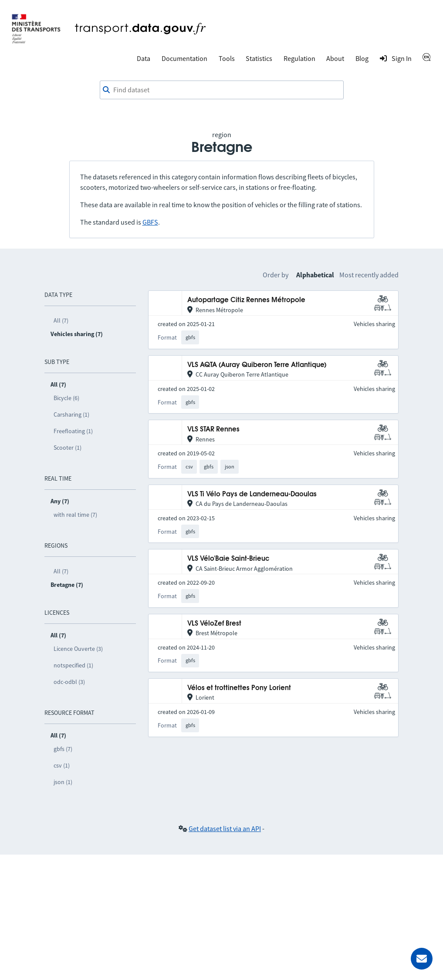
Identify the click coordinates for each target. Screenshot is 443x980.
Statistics (259, 58)
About (335, 58)
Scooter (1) (68, 448)
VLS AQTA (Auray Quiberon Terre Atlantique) (257, 365)
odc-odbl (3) (69, 682)
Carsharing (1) (71, 414)
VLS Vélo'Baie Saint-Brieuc (228, 559)
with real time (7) (75, 515)
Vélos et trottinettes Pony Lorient (239, 688)
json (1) (63, 782)
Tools (227, 58)
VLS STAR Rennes (213, 429)
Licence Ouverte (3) (78, 649)
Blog (362, 58)
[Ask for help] (422, 959)
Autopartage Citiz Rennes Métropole (246, 300)
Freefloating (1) (73, 431)
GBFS (150, 222)
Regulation (299, 58)
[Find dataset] (222, 90)
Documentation (184, 58)
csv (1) (62, 765)
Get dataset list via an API (225, 828)
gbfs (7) (63, 749)
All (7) (61, 320)
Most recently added (369, 275)
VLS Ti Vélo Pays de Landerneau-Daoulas (252, 494)
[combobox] (222, 90)
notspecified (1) (73, 665)
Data (144, 58)
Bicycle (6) (66, 398)
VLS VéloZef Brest (214, 624)
